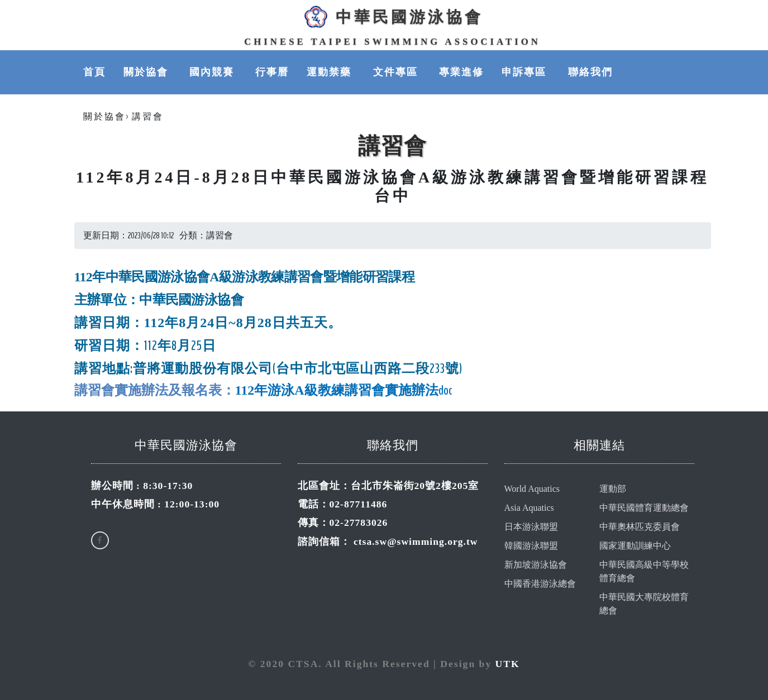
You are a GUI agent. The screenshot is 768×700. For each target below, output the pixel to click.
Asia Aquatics (529, 508)
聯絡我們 (590, 72)
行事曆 (272, 72)
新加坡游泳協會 (536, 565)
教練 (331, 390)
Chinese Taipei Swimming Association (392, 42)
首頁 (94, 72)
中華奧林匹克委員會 (640, 527)
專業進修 (461, 72)
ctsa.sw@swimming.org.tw (416, 541)
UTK (508, 664)
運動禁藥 (331, 72)
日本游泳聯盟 (531, 527)
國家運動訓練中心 (635, 546)
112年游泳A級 (276, 390)
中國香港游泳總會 (540, 584)
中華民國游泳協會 (392, 17)
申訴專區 (526, 72)
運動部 (613, 489)
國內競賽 (213, 72)
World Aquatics (532, 489)
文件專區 (397, 72)
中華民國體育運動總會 (644, 508)
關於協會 (147, 72)
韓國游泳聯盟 (531, 546)
